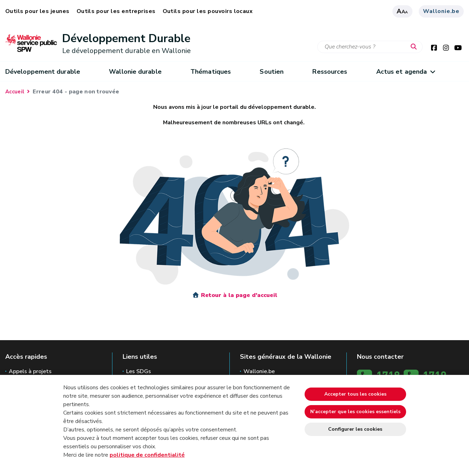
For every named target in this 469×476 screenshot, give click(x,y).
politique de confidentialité (147, 455)
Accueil (15, 92)
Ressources (330, 72)
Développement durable (43, 72)
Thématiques (211, 72)
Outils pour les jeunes (37, 11)
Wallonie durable (135, 72)
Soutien (272, 72)
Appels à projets (30, 371)
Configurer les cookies (355, 429)
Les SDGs (139, 371)
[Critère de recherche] (370, 47)
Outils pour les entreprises (116, 11)
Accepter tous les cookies (355, 394)
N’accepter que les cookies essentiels (355, 412)
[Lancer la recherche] (415, 47)
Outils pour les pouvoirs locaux (208, 11)
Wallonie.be (441, 11)
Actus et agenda (406, 72)
